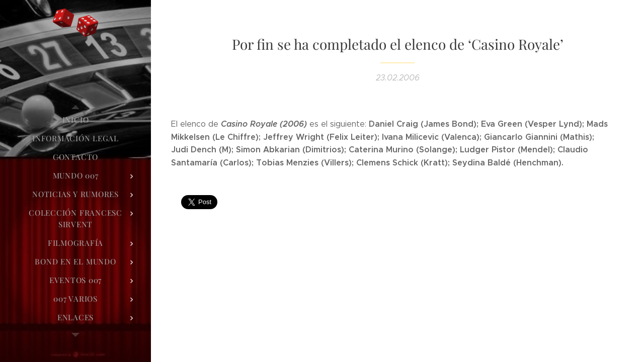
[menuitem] (75, 120)
